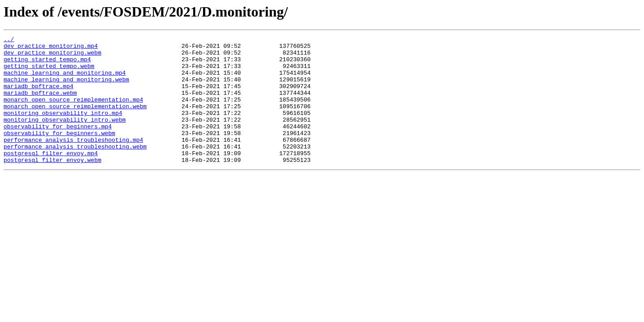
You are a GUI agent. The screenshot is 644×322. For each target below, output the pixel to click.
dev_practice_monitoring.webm (52, 56)
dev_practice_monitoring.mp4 (51, 48)
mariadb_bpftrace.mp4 (38, 97)
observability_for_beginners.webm (59, 153)
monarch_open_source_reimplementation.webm (75, 121)
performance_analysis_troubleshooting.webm (75, 169)
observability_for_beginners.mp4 (58, 145)
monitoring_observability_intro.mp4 (63, 129)
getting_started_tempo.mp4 (47, 64)
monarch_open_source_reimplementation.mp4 (73, 113)
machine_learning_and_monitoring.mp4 (65, 80)
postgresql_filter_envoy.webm (52, 185)
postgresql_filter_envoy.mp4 (51, 177)
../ (9, 40)
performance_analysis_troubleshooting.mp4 (73, 161)
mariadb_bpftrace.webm (40, 105)
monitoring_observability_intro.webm (65, 137)
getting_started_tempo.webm (49, 72)
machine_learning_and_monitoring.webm (66, 89)
